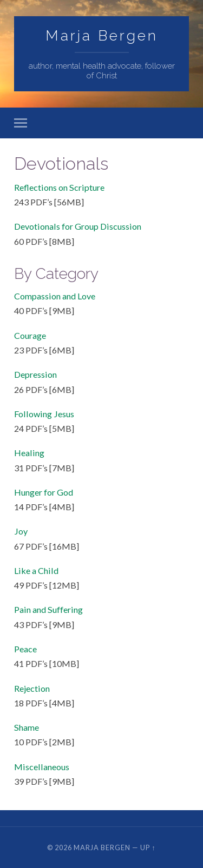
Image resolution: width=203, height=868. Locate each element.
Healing (29, 453)
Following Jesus (44, 414)
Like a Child (36, 570)
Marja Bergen (102, 35)
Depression (35, 374)
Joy (21, 531)
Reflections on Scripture (59, 187)
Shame (27, 727)
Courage (30, 335)
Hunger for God (44, 492)
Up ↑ (148, 847)
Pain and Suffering (48, 609)
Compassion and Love (55, 296)
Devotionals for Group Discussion (78, 226)
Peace (25, 649)
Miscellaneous (42, 767)
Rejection (32, 688)
